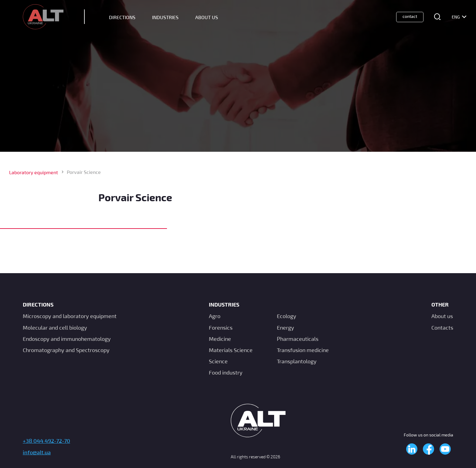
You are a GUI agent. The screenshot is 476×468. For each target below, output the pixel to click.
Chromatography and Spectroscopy (66, 350)
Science (218, 361)
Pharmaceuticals (298, 339)
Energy (286, 327)
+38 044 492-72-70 (46, 441)
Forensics (221, 327)
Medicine (220, 339)
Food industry (226, 372)
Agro (215, 316)
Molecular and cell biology (55, 327)
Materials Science (231, 350)
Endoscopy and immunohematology (67, 339)
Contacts (442, 327)
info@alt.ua (37, 452)
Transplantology (297, 361)
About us (442, 316)
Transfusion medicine (303, 350)
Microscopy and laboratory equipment (70, 316)
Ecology (287, 316)
